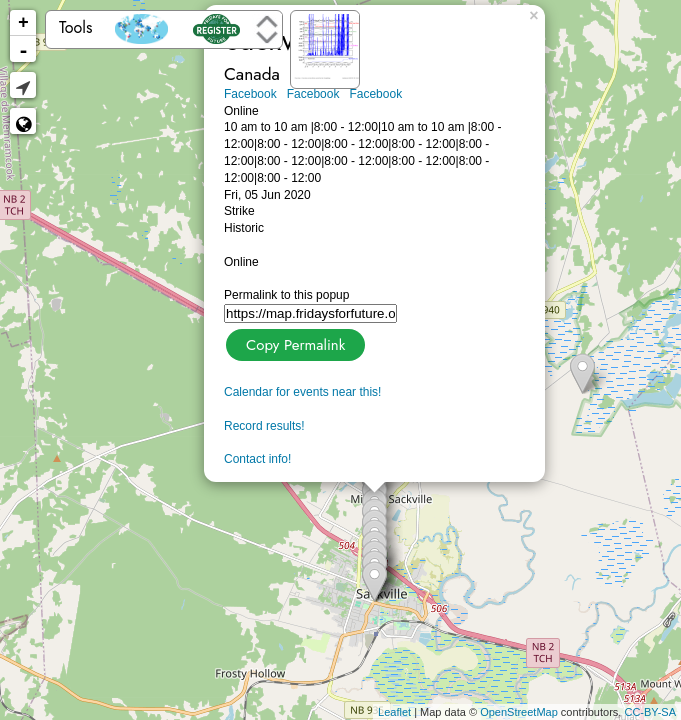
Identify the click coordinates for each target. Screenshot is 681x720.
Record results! (264, 426)
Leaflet (394, 712)
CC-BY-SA (650, 712)
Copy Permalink (293, 342)
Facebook (250, 94)
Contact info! (257, 459)
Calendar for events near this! (302, 392)
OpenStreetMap (519, 712)
